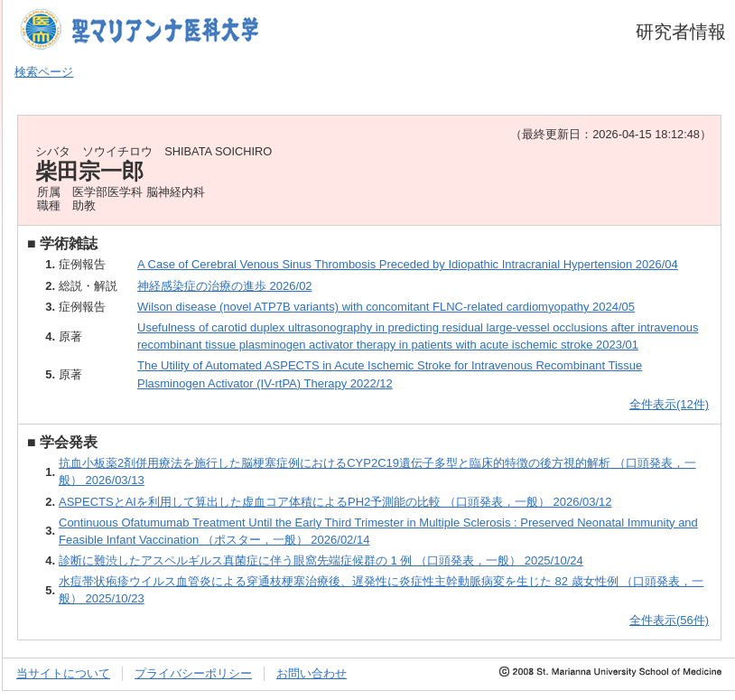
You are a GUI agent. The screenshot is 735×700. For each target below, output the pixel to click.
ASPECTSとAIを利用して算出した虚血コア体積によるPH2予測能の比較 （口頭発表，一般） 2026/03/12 (335, 502)
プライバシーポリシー (193, 673)
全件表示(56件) (669, 620)
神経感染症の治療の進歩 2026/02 (225, 286)
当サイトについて (63, 673)
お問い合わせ (312, 673)
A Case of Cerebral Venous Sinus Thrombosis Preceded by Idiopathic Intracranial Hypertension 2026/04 (408, 264)
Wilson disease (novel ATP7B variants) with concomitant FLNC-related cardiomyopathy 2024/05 (386, 307)
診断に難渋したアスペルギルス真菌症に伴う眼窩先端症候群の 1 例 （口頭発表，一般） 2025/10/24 (321, 560)
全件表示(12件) (669, 404)
